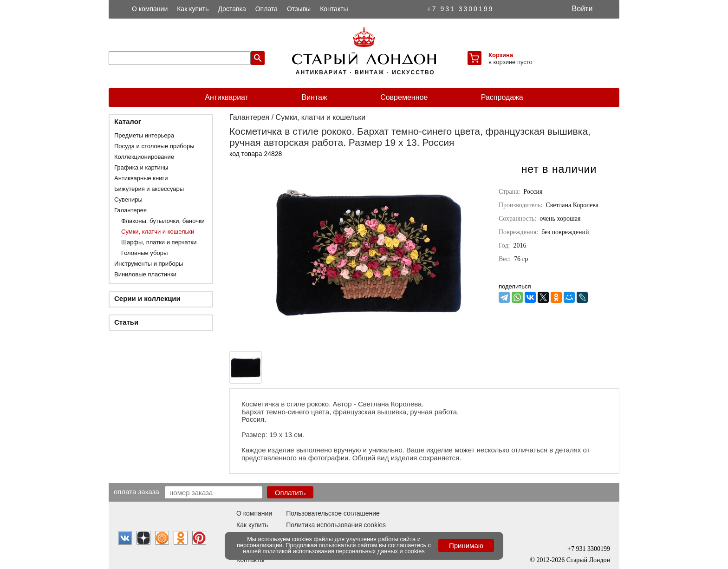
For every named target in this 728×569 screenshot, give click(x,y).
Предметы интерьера (144, 135)
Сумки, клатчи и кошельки (158, 232)
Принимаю (466, 546)
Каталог (128, 121)
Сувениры (128, 199)
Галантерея (130, 210)
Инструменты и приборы (149, 264)
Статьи (126, 322)
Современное (404, 97)
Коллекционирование (144, 157)
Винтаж (314, 97)
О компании (150, 9)
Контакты (334, 9)
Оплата (266, 9)
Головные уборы (144, 253)
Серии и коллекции (147, 298)
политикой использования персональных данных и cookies (344, 551)
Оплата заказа (136, 491)
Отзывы (299, 9)
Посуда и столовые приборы (154, 146)
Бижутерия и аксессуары (149, 189)
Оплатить (290, 493)
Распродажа (502, 97)
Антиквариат (227, 97)
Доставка (232, 9)
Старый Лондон (588, 560)
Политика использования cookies (336, 525)
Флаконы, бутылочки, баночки (163, 221)
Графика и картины (141, 167)
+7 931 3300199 (461, 9)
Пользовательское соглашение (333, 513)
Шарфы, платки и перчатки (159, 242)
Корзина (501, 55)
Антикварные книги (141, 178)
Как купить (193, 9)
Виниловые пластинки (145, 274)
